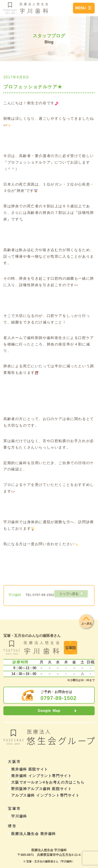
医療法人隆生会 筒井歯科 (34, 834)
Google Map (49, 711)
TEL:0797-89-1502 (40, 595)
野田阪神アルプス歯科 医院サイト (41, 789)
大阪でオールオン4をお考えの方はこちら (48, 782)
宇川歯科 (19, 816)
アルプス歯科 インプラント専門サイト (45, 795)
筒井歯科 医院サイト (30, 769)
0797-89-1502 (59, 698)
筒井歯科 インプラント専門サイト (41, 776)
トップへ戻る (69, 594)
